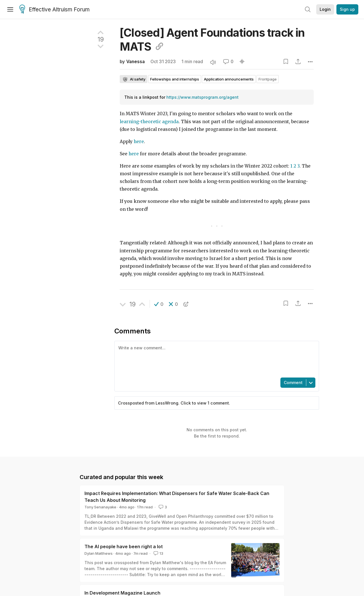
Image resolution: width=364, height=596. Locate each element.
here (139, 142)
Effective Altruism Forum (54, 10)
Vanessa (136, 62)
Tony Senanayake (100, 507)
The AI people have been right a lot (124, 546)
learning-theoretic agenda (149, 122)
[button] (159, 304)
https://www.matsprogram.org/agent (202, 97)
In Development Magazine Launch (122, 593)
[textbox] (216, 359)
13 (158, 553)
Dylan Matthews (99, 553)
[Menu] (10, 9)
